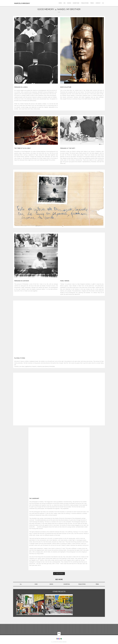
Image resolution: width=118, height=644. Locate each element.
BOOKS (69, 3)
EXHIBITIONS (76, 3)
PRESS (92, 3)
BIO (65, 3)
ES (103, 3)
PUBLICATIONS (85, 3)
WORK (60, 3)
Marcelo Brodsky (22, 3)
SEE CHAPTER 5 (59, 574)
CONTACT (98, 3)
